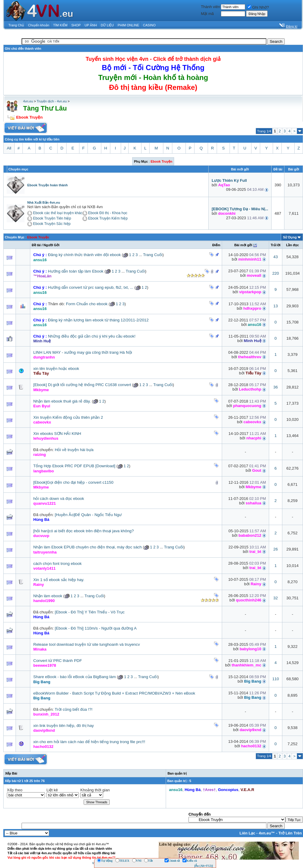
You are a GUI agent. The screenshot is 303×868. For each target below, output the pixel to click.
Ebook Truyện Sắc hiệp (52, 224)
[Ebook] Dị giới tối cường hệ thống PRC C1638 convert (82, 385)
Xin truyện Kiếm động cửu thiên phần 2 (68, 417)
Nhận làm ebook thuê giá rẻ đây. (62, 401)
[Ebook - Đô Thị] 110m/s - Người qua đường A (96, 628)
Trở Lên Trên (290, 833)
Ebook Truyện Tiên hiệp (52, 218)
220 (275, 273)
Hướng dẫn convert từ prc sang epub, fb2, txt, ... (91, 287)
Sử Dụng (290, 237)
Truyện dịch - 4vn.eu (52, 101)
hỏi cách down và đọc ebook (59, 499)
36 (276, 387)
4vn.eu (28, 101)
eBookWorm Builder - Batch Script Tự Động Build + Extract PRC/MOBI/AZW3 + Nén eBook (114, 693)
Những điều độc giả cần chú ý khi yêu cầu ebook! (92, 336)
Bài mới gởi (243, 245)
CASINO (149, 25)
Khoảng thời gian (95, 790)
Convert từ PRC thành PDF (58, 661)
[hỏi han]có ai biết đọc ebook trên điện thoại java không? (83, 531)
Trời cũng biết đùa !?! (73, 709)
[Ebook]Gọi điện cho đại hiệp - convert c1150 (73, 482)
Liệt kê (52, 790)
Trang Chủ (16, 25)
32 (276, 598)
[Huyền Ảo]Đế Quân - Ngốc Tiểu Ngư (88, 515)
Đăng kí (292, 26)
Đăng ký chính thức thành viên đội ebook (84, 255)
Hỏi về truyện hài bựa (74, 450)
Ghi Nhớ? (258, 7)
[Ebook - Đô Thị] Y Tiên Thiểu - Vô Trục (90, 612)
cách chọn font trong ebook (57, 564)
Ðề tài (36, 245)
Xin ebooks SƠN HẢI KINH (57, 434)
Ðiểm (216, 245)
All (9, 148)
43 (276, 257)
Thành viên (210, 7)
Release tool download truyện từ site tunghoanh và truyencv (87, 644)
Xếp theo (15, 790)
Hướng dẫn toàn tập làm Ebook (76, 271)
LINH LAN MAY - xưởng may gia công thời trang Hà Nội (83, 352)
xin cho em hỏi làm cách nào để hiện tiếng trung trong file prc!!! (89, 742)
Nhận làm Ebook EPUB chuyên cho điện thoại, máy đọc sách (88, 547)
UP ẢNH (91, 25)
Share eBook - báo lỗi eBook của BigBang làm (74, 677)
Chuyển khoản (39, 25)
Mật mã (207, 14)
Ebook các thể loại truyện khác (58, 213)
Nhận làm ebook (48, 596)
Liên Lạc (247, 833)
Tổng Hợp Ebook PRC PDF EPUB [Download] (74, 466)
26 (276, 549)
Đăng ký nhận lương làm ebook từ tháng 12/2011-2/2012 (98, 320)
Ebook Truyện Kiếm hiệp (108, 218)
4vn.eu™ (267, 833)
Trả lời (276, 245)
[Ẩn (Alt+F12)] (204, 866)
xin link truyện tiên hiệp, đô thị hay (64, 726)
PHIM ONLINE (128, 25)
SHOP (76, 25)
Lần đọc (293, 245)
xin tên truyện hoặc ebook (56, 369)
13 (276, 306)
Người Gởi (51, 245)
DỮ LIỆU (107, 25)
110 (275, 679)
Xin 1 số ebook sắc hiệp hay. (59, 580)
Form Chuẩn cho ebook (87, 304)
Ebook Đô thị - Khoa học (108, 213)
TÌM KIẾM (60, 25)
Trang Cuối (153, 255)
